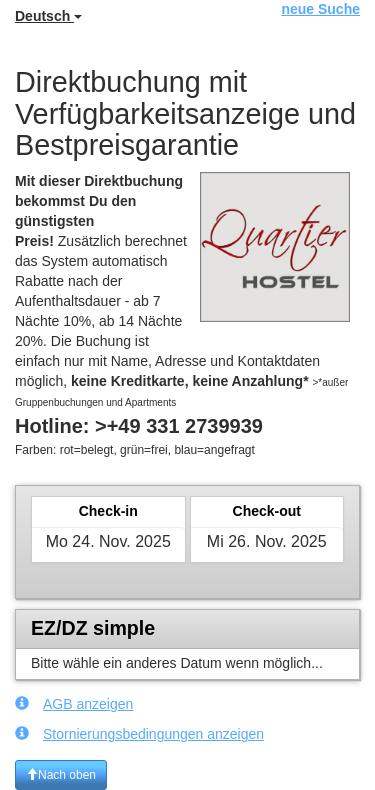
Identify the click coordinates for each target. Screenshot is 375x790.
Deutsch (48, 16)
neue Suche (320, 9)
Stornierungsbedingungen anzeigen (139, 733)
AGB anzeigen (74, 703)
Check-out (267, 511)
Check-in (108, 511)
